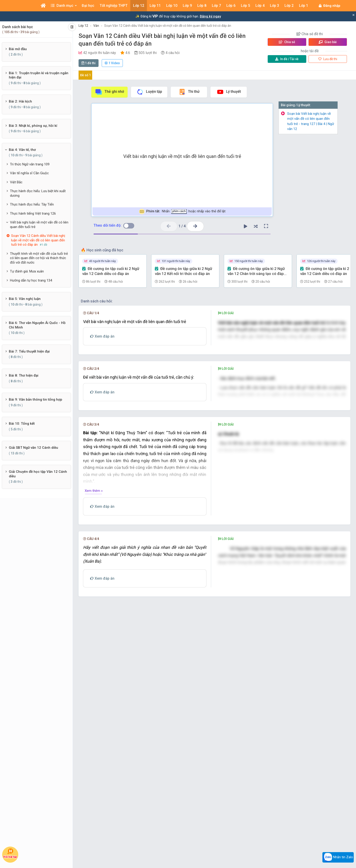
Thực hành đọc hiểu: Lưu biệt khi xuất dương (38, 193)
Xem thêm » (94, 613)
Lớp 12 (83, 26)
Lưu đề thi (328, 59)
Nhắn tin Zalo (338, 857)
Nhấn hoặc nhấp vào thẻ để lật (182, 212)
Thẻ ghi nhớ (109, 92)
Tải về (287, 59)
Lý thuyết (229, 92)
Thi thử (189, 92)
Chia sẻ (287, 42)
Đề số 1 (85, 75)
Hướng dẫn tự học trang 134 (31, 280)
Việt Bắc (16, 182)
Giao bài (328, 42)
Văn (96, 26)
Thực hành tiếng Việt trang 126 (33, 213)
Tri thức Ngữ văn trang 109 (30, 164)
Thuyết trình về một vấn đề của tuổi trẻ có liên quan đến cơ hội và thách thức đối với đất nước (39, 258)
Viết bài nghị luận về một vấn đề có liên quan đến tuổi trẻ (39, 225)
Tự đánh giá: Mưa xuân (27, 271)
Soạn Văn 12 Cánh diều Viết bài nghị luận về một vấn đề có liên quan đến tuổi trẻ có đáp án (168, 26)
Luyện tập (149, 92)
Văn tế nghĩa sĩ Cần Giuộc (29, 173)
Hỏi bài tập (10, 853)
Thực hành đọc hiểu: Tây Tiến (32, 204)
